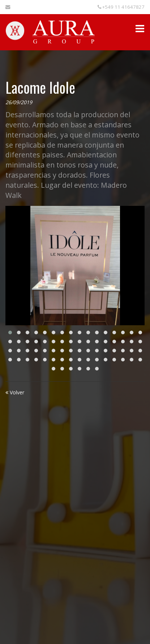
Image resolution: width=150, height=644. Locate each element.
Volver (15, 392)
